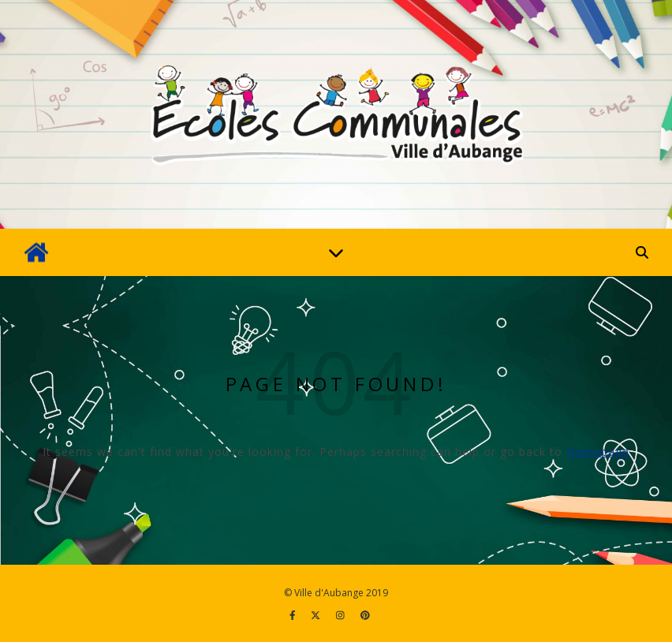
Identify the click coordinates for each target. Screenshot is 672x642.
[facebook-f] (294, 615)
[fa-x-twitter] (317, 615)
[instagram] (342, 615)
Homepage (598, 452)
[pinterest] (365, 615)
